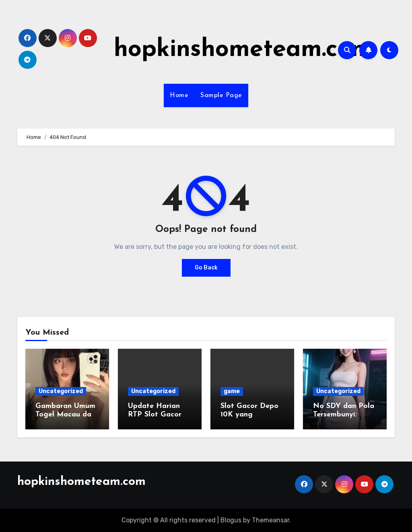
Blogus (231, 520)
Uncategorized (61, 391)
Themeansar (271, 520)
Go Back (206, 268)
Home (179, 95)
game (232, 391)
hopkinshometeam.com (243, 50)
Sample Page (221, 95)
